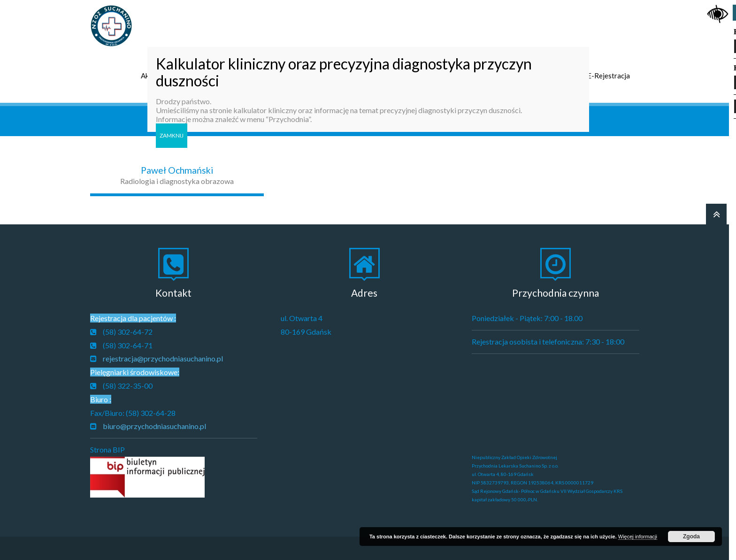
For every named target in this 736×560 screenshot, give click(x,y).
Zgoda (691, 537)
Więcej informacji (638, 537)
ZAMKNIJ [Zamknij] (172, 135)
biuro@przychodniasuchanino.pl (154, 426)
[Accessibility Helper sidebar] (718, 11)
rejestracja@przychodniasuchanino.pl (163, 358)
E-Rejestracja (609, 76)
